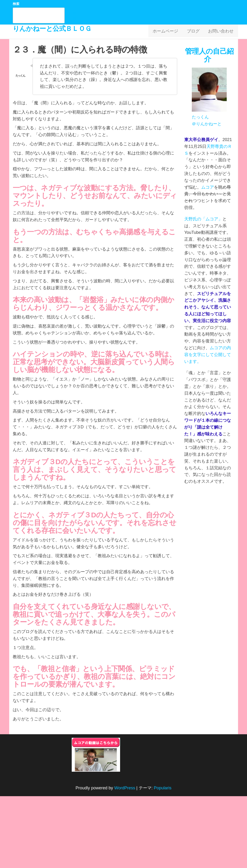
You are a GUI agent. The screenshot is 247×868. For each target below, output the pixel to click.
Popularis (163, 788)
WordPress (125, 788)
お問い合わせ (222, 32)
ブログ (196, 32)
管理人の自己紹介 (209, 55)
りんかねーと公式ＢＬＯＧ (52, 29)
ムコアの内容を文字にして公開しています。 (208, 355)
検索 (16, 4)
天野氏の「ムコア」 (203, 219)
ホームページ (169, 32)
